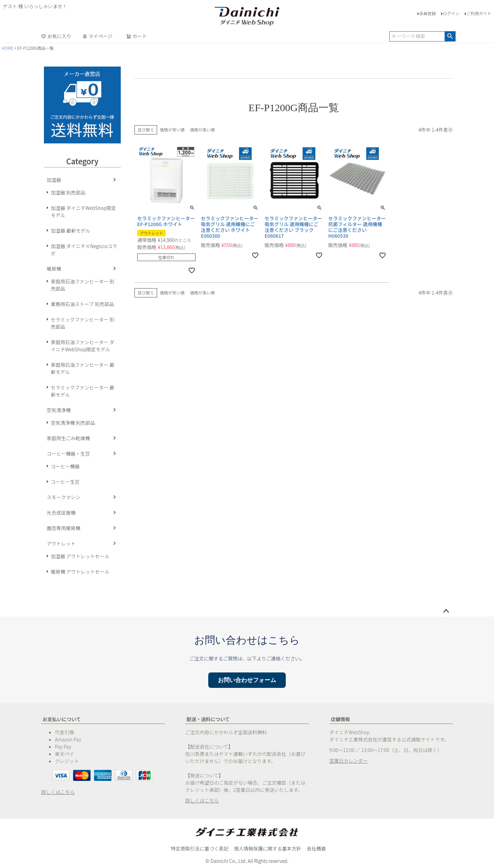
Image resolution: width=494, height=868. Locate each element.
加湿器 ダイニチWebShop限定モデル (83, 212)
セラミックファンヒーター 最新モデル (83, 391)
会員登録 (427, 13)
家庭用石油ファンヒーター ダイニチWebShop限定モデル (83, 346)
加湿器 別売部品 (68, 192)
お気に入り (56, 36)
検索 (450, 36)
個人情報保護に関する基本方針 (268, 848)
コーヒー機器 (65, 466)
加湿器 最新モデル (70, 231)
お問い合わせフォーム (247, 680)
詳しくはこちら (58, 792)
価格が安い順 (172, 130)
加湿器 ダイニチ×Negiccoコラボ (84, 250)
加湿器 (54, 180)
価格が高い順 (202, 130)
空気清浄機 (59, 410)
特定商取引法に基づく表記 (200, 848)
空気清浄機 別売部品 (73, 423)
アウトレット (61, 543)
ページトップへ (446, 611)
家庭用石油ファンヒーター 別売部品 (83, 285)
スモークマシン (63, 497)
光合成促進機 (61, 513)
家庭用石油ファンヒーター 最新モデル (83, 368)
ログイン (451, 13)
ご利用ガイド (479, 13)
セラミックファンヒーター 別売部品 (83, 323)
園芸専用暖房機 (63, 528)
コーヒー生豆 (65, 482)
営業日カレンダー (349, 761)
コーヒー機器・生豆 (68, 454)
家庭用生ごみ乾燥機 (68, 438)
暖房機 (54, 269)
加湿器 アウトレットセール (80, 556)
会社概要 (316, 848)
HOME (8, 48)
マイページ (97, 36)
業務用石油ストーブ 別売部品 (82, 304)
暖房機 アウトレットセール (80, 572)
